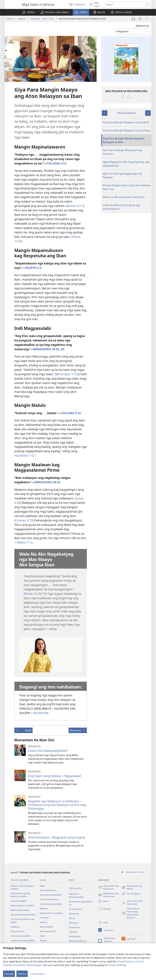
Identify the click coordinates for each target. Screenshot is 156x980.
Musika (43, 940)
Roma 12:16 (33, 594)
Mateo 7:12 (25, 542)
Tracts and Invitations (50, 899)
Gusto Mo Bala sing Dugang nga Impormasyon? (121, 207)
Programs (44, 918)
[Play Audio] (133, 19)
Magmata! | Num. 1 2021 (42, 19)
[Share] (140, 19)
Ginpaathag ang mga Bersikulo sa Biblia (20, 895)
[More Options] (147, 19)
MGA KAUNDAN (126, 113)
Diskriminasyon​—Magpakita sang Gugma (57, 837)
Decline (22, 974)
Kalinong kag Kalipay (20, 910)
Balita (72, 880)
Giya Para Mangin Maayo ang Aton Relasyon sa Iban (124, 140)
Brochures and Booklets (51, 895)
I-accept (9, 974)
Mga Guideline (46, 927)
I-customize (37, 974)
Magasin (22, 19)
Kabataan (15, 927)
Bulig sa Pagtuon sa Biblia (22, 905)
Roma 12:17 (75, 206)
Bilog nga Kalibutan (78, 941)
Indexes (43, 922)
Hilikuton (73, 932)
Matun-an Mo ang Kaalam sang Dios (124, 197)
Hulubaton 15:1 (25, 455)
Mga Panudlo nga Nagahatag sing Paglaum (122, 175)
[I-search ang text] (125, 4)
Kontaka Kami (75, 909)
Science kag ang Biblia (21, 936)
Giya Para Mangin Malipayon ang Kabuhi (126, 122)
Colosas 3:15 (24, 520)
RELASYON (41, 713)
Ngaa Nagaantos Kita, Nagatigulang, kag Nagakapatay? (126, 164)
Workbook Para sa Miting (51, 913)
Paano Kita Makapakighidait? (48, 751)
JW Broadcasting (48, 931)
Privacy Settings (117, 965)
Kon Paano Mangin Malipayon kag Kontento (122, 152)
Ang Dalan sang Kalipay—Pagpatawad (54, 776)
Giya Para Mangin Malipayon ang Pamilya (127, 130)
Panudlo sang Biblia (20, 880)
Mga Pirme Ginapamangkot (76, 895)
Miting (72, 918)
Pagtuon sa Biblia (19, 901)
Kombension (75, 927)
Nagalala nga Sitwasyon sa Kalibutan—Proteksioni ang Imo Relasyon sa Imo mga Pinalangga (57, 805)
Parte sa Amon (76, 888)
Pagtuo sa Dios (17, 931)
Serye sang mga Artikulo (51, 904)
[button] (54, 12)
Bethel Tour (74, 914)
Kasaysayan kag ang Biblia (23, 940)
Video (43, 936)
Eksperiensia (75, 936)
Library (10, 19)
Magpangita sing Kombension (108, 895)
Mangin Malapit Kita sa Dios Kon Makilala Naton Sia (126, 187)
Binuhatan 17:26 (67, 374)
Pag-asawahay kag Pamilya (23, 915)
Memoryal (74, 923)
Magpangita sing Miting (132, 887)
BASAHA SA (142, 26)
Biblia (42, 886)
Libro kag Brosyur (48, 890)
